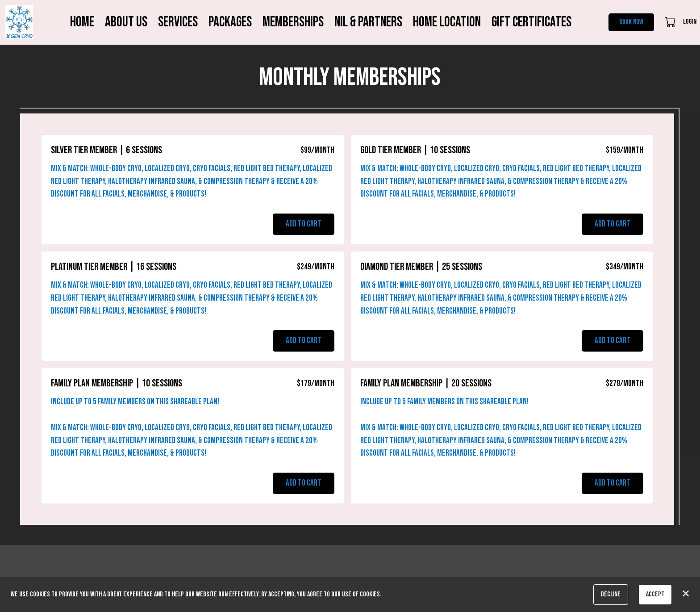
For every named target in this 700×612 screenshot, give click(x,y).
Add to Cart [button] (304, 224)
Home (82, 22)
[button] (671, 22)
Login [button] (690, 22)
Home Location (447, 22)
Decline (611, 594)
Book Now (631, 22)
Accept (655, 594)
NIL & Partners (368, 22)
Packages (230, 22)
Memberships (293, 22)
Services (178, 22)
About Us (126, 22)
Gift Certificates (531, 22)
